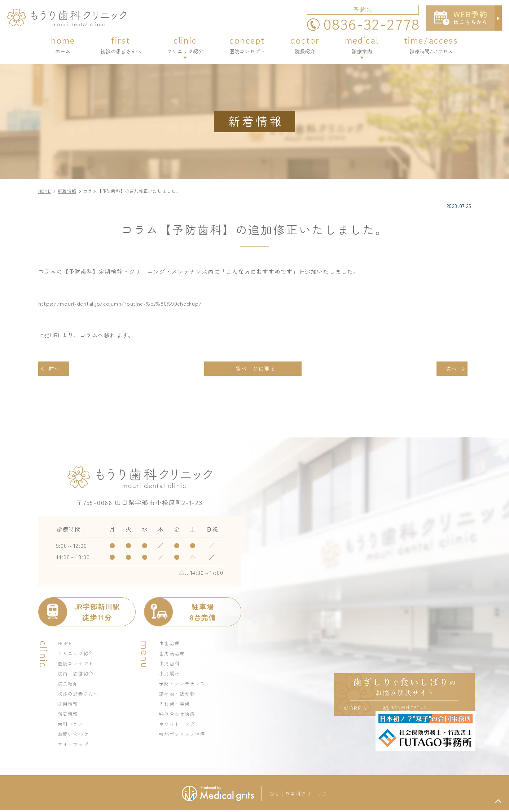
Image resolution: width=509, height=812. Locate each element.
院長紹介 (69, 685)
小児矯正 (170, 675)
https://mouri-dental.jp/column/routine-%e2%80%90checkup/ (126, 303)
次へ (450, 369)
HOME (65, 645)
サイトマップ (74, 746)
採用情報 (69, 705)
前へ (56, 369)
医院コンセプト (77, 665)
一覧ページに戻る (253, 369)
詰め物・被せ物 (179, 695)
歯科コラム (72, 726)
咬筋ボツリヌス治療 (184, 736)
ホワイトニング (179, 726)
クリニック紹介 (77, 655)
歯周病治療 (173, 655)
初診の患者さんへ (80, 695)
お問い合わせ (74, 736)
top (498, 801)
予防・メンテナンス (184, 685)
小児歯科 (170, 665)
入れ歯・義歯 (176, 705)
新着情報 (69, 715)
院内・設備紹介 (77, 675)
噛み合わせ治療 (179, 715)
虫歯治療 (170, 645)
